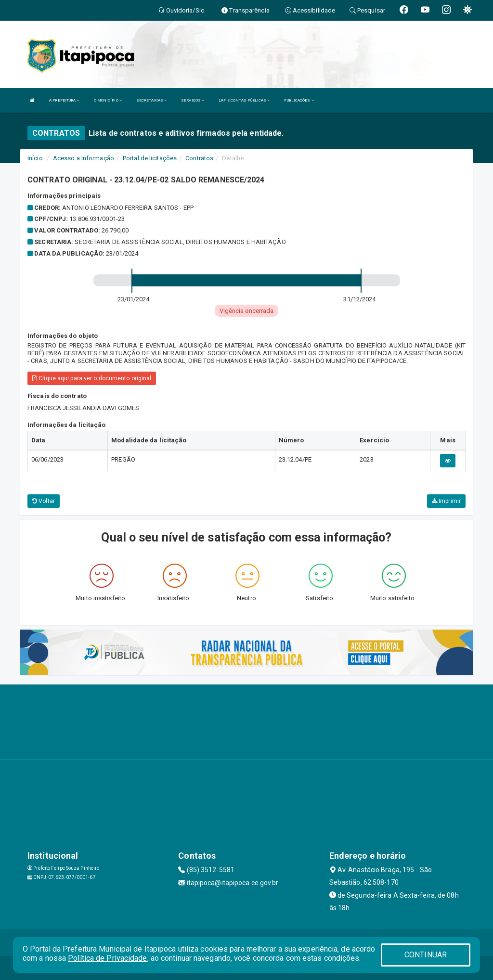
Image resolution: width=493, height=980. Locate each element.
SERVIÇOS (193, 100)
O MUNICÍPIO (108, 100)
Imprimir (446, 501)
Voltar (44, 501)
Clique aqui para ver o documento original (92, 378)
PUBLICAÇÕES (299, 100)
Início (35, 158)
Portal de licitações (150, 158)
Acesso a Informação (84, 158)
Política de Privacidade (107, 958)
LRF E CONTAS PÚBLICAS (244, 100)
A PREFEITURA (64, 100)
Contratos (199, 158)
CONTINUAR (426, 955)
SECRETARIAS (151, 100)
